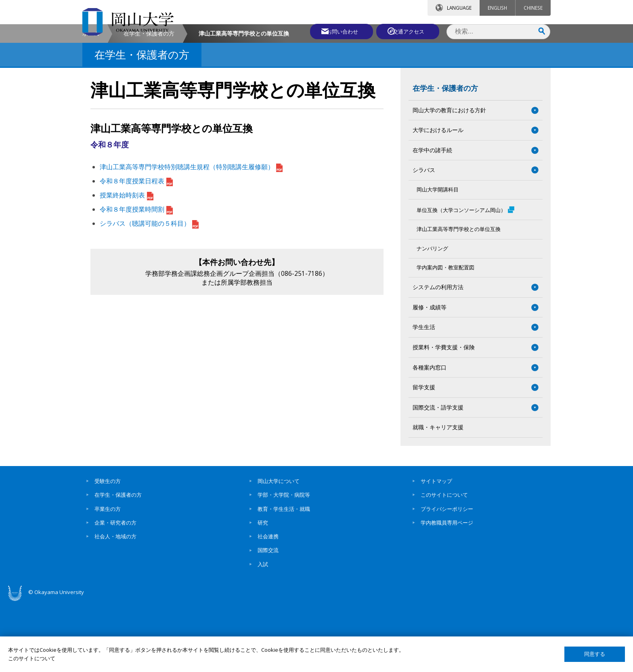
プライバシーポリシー (447, 577)
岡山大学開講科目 (438, 259)
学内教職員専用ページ (447, 592)
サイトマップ (436, 550)
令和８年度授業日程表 (136, 250)
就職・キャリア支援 (438, 496)
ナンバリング (432, 317)
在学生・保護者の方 (149, 102)
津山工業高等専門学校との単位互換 (459, 298)
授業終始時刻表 (127, 264)
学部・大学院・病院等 (284, 564)
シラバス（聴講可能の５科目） (149, 292)
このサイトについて (444, 564)
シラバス (424, 239)
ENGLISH (497, 8)
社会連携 (268, 605)
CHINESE (533, 8)
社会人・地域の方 (115, 605)
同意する (595, 654)
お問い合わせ (338, 31)
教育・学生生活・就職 (284, 577)
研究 (263, 592)
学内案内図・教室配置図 (445, 337)
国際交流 (268, 619)
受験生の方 (108, 550)
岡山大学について (279, 550)
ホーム (91, 102)
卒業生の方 (108, 577)
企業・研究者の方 (115, 592)
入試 (263, 633)
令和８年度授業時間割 (136, 278)
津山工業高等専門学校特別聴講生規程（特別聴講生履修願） (191, 236)
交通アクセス (410, 31)
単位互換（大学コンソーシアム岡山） (465, 279)
